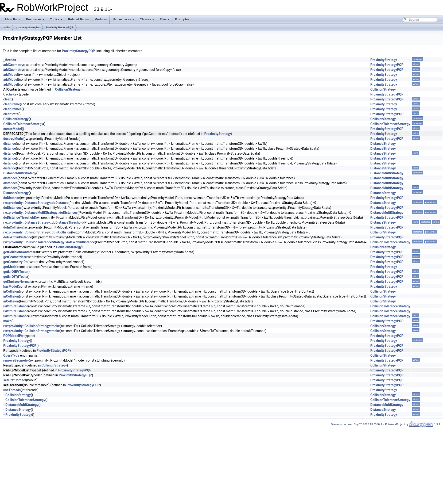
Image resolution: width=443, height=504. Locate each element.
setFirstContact (15, 380)
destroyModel (13, 139)
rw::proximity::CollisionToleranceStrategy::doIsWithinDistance (49, 242)
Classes (147, 19)
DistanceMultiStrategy (20, 173)
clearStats (11, 114)
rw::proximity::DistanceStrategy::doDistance (36, 203)
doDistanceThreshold (19, 218)
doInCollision (13, 227)
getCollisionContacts (19, 252)
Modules (101, 19)
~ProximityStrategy (18, 415)
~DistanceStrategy (17, 410)
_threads (10, 60)
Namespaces (123, 19)
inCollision (11, 291)
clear (7, 99)
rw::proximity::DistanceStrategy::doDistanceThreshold (43, 222)
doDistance (12, 198)
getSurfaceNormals (18, 282)
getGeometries (14, 257)
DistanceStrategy (383, 144)
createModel (13, 129)
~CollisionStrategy (17, 395)
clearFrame (12, 104)
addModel (11, 75)
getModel (10, 267)
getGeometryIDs (15, 262)
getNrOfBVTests (15, 272)
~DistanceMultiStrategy (21, 405)
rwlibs (6, 27)
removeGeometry (16, 360)
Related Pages (79, 19)
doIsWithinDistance (18, 237)
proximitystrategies (28, 27)
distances (10, 178)
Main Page (13, 19)
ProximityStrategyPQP (59, 27)
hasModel (11, 286)
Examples (182, 19)
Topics (56, 19)
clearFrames (12, 109)
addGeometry (13, 65)
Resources (35, 19)
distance (10, 144)
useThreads (12, 390)
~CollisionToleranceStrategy (24, 400)
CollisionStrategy (68, 89)
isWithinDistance (16, 306)
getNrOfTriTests (15, 277)
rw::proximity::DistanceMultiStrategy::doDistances (40, 213)
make (7, 321)
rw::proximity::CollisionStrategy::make (32, 326)
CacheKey (11, 94)
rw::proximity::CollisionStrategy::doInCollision (37, 232)
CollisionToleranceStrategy (23, 124)
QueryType (11, 355)
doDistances (12, 208)
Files (165, 19)
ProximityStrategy (384, 60)
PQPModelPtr (13, 336)
